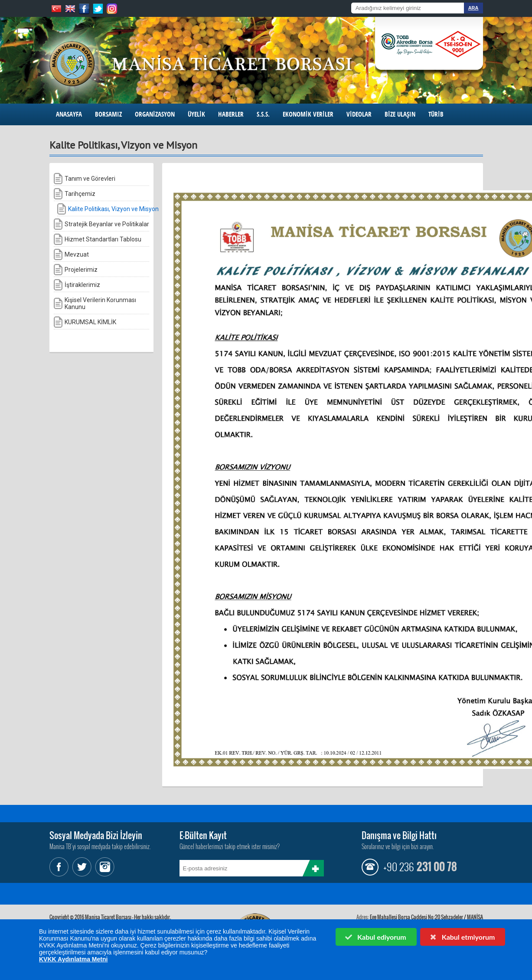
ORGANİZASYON (155, 114)
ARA (473, 8)
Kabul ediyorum (375, 937)
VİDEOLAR (359, 114)
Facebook (60, 867)
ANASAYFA (69, 114)
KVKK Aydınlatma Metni (73, 959)
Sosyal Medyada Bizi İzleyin (96, 835)
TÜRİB (436, 114)
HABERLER (231, 114)
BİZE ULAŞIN (400, 114)
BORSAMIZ (108, 114)
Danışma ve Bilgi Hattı (399, 835)
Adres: (363, 917)
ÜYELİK (196, 114)
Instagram (104, 867)
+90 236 (398, 866)
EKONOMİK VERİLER (308, 114)
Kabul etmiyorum (462, 937)
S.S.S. (263, 114)
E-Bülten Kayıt (203, 835)
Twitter (82, 867)
